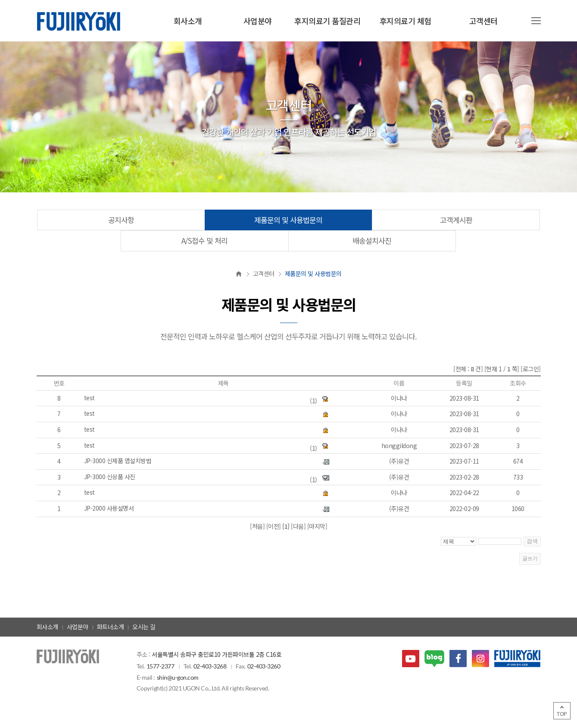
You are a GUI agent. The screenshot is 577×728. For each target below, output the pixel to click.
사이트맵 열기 (536, 21)
